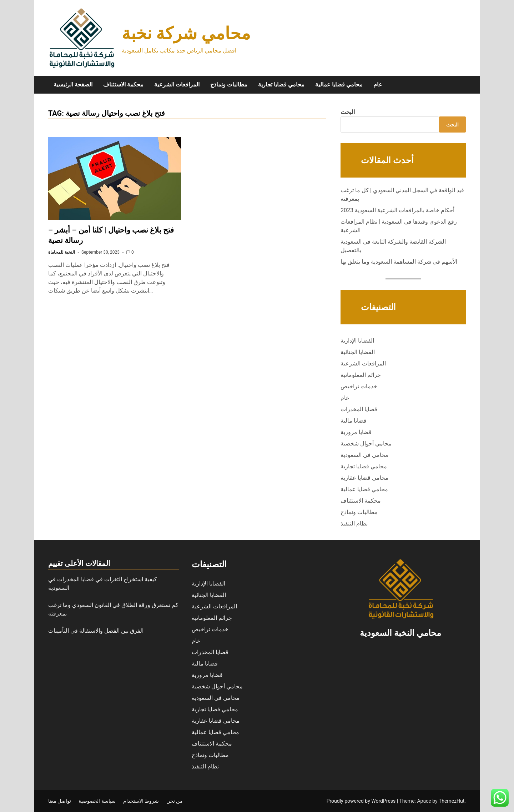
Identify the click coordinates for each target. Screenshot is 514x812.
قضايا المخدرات (359, 409)
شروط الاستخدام (141, 801)
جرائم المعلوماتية (361, 375)
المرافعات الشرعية (177, 84)
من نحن (175, 801)
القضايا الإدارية (357, 341)
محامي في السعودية (364, 455)
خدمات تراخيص (359, 386)
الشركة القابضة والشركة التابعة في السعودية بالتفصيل (393, 246)
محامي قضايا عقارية (364, 478)
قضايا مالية (354, 421)
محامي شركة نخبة (186, 33)
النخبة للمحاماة (62, 252)
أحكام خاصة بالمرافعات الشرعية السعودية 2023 (397, 210)
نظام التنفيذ (354, 524)
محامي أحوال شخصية (366, 444)
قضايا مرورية (356, 432)
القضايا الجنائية (358, 352)
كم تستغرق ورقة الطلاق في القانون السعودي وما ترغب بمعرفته (113, 609)
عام (378, 84)
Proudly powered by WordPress (362, 801)
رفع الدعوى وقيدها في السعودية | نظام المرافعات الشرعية (399, 226)
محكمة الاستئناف (123, 84)
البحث (348, 112)
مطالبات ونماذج (229, 84)
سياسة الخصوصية (97, 801)
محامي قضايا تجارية (281, 84)
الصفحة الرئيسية (73, 84)
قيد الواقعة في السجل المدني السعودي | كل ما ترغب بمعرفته (402, 195)
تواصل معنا (60, 801)
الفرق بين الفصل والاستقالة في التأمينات (97, 631)
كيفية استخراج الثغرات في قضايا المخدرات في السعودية (103, 584)
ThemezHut (452, 801)
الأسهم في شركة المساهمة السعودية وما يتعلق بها (399, 262)
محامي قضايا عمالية (339, 84)
